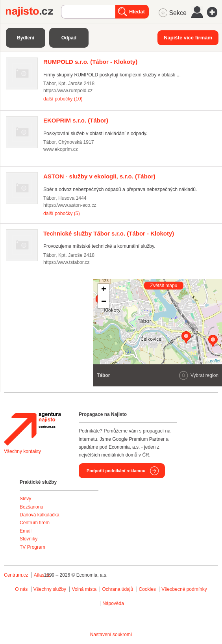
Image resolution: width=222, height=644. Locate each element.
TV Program (32, 547)
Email (26, 531)
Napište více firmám (188, 38)
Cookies (147, 589)
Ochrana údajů (117, 589)
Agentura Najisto (32, 429)
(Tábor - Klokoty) (90, 62)
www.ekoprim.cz (61, 149)
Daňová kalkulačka (40, 515)
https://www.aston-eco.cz (70, 205)
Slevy (25, 499)
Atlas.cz (42, 575)
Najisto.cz (33, 12)
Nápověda (113, 603)
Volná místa (84, 589)
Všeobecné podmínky (184, 589)
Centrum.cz (16, 575)
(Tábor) (76, 120)
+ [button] (104, 290)
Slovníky (29, 539)
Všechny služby (51, 589)
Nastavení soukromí (111, 635)
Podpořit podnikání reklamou (116, 471)
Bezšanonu (31, 507)
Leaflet (214, 361)
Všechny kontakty (22, 451)
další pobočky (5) (62, 213)
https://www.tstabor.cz (67, 262)
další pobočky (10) (63, 99)
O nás (21, 589)
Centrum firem (35, 523)
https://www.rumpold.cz (68, 91)
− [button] (104, 302)
